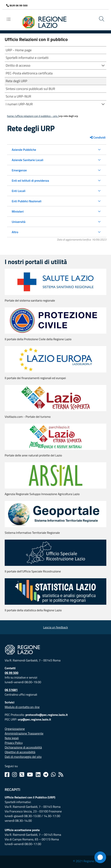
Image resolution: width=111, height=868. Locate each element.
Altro (15, 232)
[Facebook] (7, 775)
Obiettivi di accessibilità (20, 752)
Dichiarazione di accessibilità (23, 747)
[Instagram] (14, 775)
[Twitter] (22, 775)
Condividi (98, 137)
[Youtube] (30, 775)
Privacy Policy (14, 743)
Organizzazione (15, 729)
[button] (103, 65)
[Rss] (61, 775)
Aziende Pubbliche (24, 150)
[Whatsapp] (53, 775)
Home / (11, 116)
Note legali (12, 738)
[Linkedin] (38, 775)
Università (19, 222)
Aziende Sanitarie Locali (28, 160)
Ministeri (18, 211)
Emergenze (19, 170)
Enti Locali (19, 191)
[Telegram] (46, 775)
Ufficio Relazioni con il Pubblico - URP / (37, 116)
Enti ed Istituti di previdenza (30, 181)
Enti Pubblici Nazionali (27, 201)
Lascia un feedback (56, 627)
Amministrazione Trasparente (24, 733)
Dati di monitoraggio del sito (23, 757)
